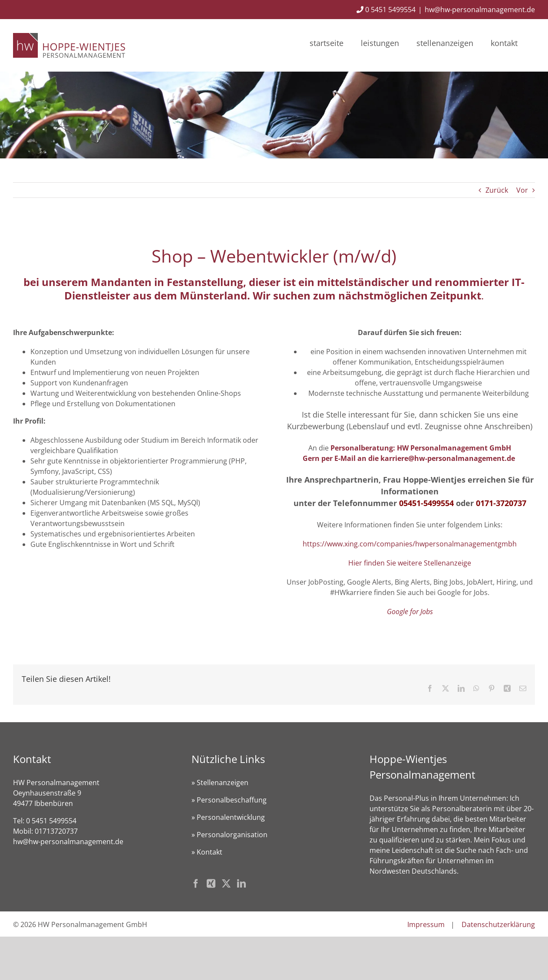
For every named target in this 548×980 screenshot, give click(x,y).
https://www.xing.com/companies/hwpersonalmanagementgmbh (410, 544)
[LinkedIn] (241, 884)
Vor (522, 190)
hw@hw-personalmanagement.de (480, 10)
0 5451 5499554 (386, 10)
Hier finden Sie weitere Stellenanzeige (410, 563)
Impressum (426, 924)
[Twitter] (226, 884)
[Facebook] (196, 884)
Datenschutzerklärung (498, 924)
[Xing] (211, 884)
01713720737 (56, 831)
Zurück (497, 190)
